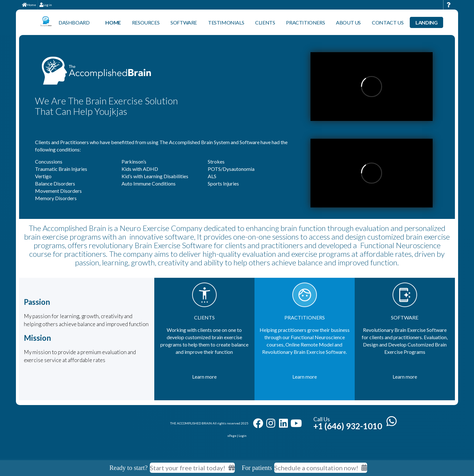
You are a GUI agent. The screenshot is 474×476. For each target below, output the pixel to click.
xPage (232, 436)
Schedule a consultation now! (321, 468)
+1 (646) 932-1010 (348, 426)
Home (29, 5)
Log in (46, 5)
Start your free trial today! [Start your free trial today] (192, 468)
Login (243, 436)
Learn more (204, 377)
